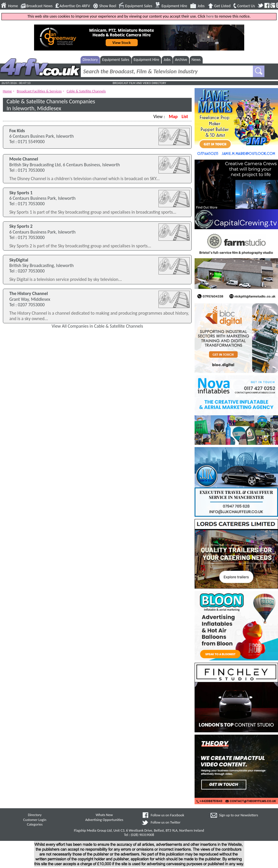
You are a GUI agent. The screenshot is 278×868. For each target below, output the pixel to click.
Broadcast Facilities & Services (39, 91)
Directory (90, 60)
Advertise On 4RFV (75, 6)
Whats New (104, 815)
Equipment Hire (174, 6)
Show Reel (108, 6)
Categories (35, 824)
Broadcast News (39, 6)
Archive (181, 60)
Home (13, 6)
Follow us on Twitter (166, 822)
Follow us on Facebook (167, 815)
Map (173, 116)
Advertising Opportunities (104, 820)
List (185, 116)
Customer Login (35, 820)
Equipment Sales (139, 6)
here (210, 16)
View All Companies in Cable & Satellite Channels (97, 326)
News (196, 60)
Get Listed (222, 6)
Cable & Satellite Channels (86, 91)
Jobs (201, 6)
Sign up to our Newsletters (239, 815)
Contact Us (246, 6)
